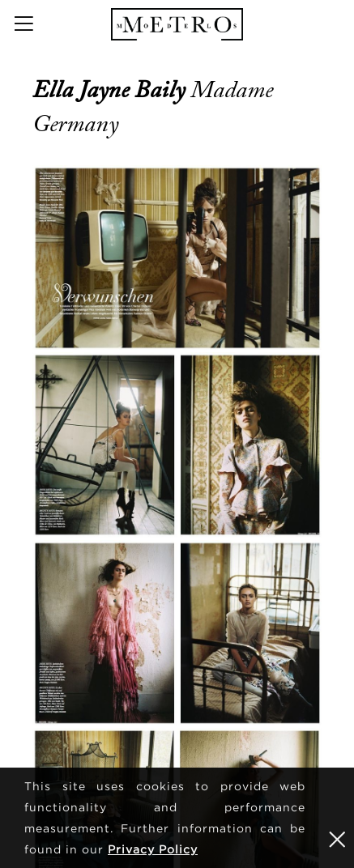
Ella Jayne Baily (111, 90)
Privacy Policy (153, 849)
